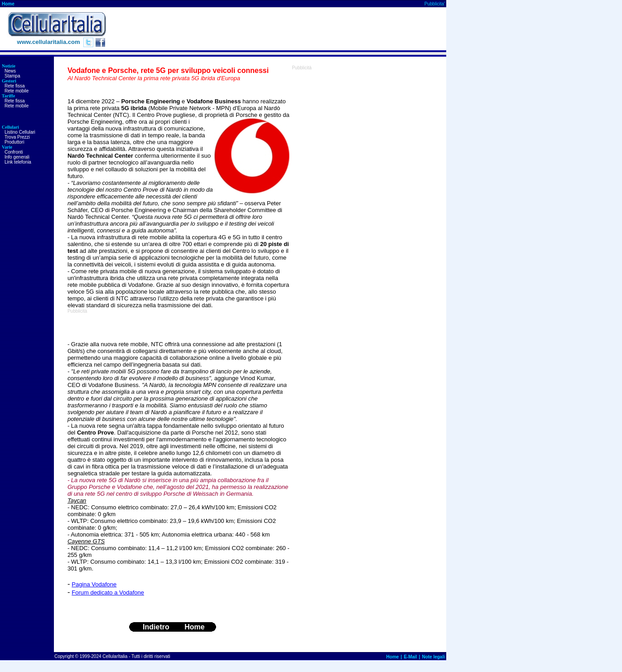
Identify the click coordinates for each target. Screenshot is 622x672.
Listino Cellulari (20, 132)
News (10, 71)
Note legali (433, 657)
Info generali (17, 157)
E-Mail (410, 657)
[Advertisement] (281, 29)
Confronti (14, 152)
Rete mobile (17, 91)
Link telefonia (18, 162)
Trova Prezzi (17, 137)
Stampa (12, 76)
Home (8, 4)
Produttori (14, 142)
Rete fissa (14, 86)
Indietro (156, 627)
